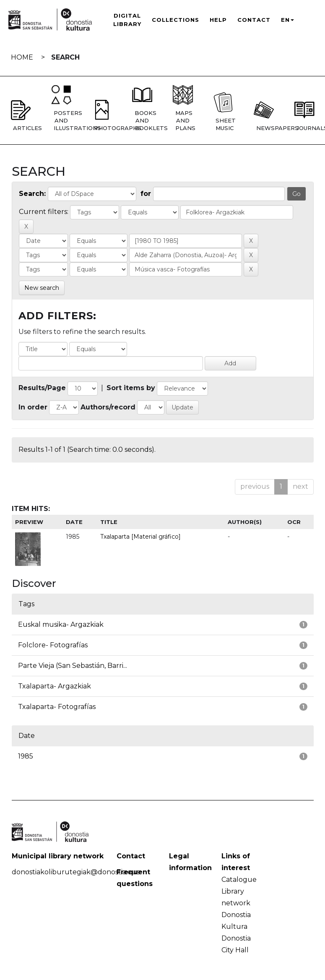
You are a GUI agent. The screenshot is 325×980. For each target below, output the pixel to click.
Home (22, 57)
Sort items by (131, 388)
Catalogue (239, 880)
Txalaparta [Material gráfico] (140, 537)
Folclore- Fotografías (53, 645)
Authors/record (108, 407)
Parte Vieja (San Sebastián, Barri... (73, 666)
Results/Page (42, 388)
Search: (32, 194)
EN (287, 20)
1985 (26, 756)
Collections (175, 20)
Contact (254, 20)
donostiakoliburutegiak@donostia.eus (76, 872)
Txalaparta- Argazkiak (55, 686)
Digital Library (127, 20)
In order (33, 407)
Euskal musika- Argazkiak (61, 624)
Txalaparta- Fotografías (57, 707)
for (146, 194)
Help (218, 20)
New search (42, 288)
